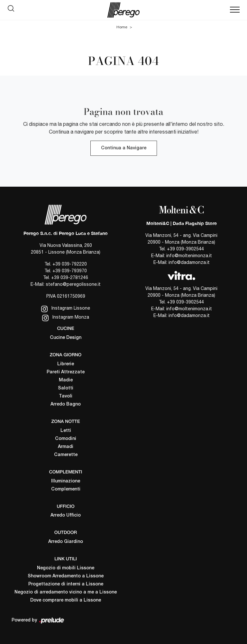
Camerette (66, 455)
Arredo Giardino (66, 542)
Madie (66, 380)
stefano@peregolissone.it (73, 284)
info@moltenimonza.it (189, 256)
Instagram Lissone (66, 309)
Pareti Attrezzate (66, 372)
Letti (66, 431)
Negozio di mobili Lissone (66, 568)
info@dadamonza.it (189, 262)
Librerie (66, 364)
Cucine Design (66, 338)
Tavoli (66, 396)
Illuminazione (66, 481)
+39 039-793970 (70, 271)
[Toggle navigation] (235, 10)
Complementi (66, 489)
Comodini (66, 439)
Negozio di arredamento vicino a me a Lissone (66, 592)
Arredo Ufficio (66, 515)
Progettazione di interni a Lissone (66, 584)
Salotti (66, 388)
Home (122, 27)
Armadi (66, 447)
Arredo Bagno (66, 404)
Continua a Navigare (124, 148)
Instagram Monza (66, 318)
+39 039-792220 (70, 264)
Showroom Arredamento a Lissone (66, 576)
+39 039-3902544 (185, 249)
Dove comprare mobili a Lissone (66, 600)
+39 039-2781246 (70, 277)
